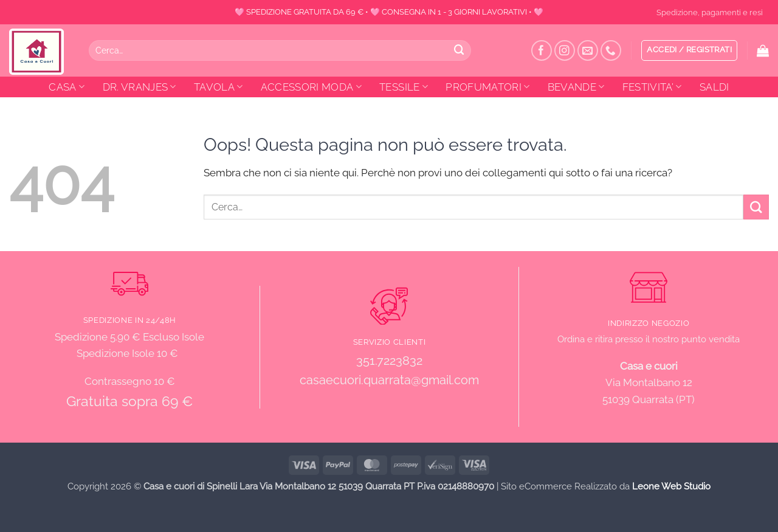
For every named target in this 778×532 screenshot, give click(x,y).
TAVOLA (219, 87)
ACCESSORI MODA (311, 87)
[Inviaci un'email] (588, 51)
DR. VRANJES (139, 87)
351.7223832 (389, 361)
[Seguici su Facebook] (542, 51)
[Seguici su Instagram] (565, 51)
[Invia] (460, 50)
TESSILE (404, 87)
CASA (67, 87)
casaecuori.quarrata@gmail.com (389, 380)
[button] (689, 50)
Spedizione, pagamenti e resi (710, 12)
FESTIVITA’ (652, 87)
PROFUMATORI (487, 87)
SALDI (714, 87)
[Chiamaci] (611, 51)
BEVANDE (576, 87)
